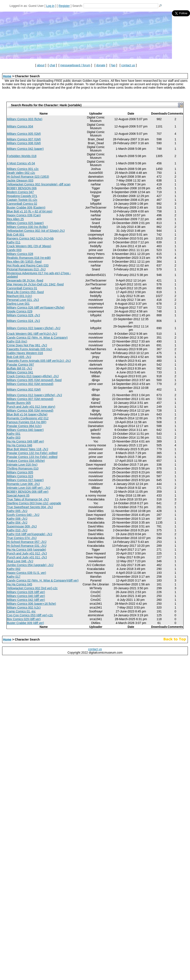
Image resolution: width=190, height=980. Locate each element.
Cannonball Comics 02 (22, 204)
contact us (128, 65)
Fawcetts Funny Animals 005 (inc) (29, 349)
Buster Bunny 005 (19, 403)
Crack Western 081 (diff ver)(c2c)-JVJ (32, 334)
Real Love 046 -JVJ (20, 561)
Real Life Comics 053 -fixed (25, 292)
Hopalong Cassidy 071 (22, 196)
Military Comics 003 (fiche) (25, 119)
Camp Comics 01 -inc (21, 611)
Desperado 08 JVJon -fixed (25, 280)
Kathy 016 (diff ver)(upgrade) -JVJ (30, 534)
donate (101, 65)
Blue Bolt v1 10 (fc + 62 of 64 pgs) (30, 211)
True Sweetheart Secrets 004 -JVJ (30, 507)
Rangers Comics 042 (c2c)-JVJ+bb (30, 238)
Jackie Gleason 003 (20, 180)
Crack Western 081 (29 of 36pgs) (29, 246)
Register (64, 6)
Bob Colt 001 (16, 235)
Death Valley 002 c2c (21, 173)
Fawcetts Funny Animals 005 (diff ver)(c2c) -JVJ (39, 361)
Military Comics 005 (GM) (24, 134)
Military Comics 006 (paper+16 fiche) (31, 604)
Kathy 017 (14, 577)
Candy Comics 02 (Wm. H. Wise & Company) (37, 338)
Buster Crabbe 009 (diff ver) (25, 623)
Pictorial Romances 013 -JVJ (26, 269)
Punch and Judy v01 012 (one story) (31, 407)
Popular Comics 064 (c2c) (24, 426)
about (41, 65)
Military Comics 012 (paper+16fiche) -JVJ (34, 395)
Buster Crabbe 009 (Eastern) (26, 208)
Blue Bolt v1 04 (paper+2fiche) (27, 414)
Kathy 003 (14, 438)
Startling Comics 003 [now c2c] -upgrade (34, 503)
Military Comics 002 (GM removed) (30, 384)
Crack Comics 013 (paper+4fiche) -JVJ (33, 376)
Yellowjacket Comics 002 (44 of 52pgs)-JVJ (36, 231)
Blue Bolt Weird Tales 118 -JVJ (28, 449)
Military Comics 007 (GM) (24, 139)
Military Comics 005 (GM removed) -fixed (34, 380)
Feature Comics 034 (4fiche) (26, 461)
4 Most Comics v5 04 (21, 163)
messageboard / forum (75, 65)
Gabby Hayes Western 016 (25, 353)
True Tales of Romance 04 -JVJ (28, 499)
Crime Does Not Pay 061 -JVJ (27, 345)
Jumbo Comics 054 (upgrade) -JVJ (30, 565)
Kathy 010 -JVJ (17, 530)
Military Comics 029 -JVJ (23, 315)
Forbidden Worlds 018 (22, 156)
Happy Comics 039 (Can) (24, 215)
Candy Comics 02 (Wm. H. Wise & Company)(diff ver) (43, 580)
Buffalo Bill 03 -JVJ (19, 368)
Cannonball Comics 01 (22, 288)
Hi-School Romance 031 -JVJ (27, 546)
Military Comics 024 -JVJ (23, 321)
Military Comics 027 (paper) (25, 480)
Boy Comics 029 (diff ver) (24, 619)
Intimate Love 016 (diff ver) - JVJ (29, 488)
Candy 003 (14, 250)
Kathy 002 (14, 569)
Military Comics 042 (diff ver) (26, 600)
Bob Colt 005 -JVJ (19, 357)
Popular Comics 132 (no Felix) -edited (32, 453)
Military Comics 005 (20, 472)
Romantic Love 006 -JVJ (23, 484)
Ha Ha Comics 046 (20, 445)
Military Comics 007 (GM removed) (30, 399)
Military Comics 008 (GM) (24, 143)
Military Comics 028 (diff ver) (26, 592)
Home (7, 76)
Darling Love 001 (18, 304)
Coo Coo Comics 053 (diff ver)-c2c (30, 615)
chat (52, 65)
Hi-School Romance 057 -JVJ (27, 542)
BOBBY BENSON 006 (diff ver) (28, 492)
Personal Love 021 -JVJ (23, 300)
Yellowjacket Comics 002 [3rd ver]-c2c (32, 588)
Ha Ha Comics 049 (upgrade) (26, 550)
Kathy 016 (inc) (17, 341)
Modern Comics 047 (20, 192)
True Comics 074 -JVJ (22, 538)
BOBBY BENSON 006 (22, 188)
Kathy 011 (14, 242)
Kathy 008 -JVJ (17, 519)
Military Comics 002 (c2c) (24, 607)
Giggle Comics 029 (20, 311)
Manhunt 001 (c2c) (19, 296)
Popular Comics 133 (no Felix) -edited (32, 457)
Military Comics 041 (20, 372)
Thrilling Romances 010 (23, 468)
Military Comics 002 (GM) (24, 389)
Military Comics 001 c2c (23, 169)
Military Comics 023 (20, 476)
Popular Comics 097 (20, 365)
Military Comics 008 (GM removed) (30, 410)
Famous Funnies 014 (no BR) (27, 422)
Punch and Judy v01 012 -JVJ (27, 553)
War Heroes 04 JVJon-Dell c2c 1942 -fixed (35, 284)
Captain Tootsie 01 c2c (22, 200)
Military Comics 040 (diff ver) (26, 596)
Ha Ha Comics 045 (20, 584)
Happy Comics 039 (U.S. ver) (26, 573)
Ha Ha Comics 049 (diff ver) (25, 441)
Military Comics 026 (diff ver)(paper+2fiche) (36, 307)
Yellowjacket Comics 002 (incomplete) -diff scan (39, 184)
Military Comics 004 (20, 126)
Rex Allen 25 (15, 219)
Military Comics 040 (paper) (25, 430)
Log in (50, 6)
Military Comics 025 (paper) (25, 223)
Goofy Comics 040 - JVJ (23, 515)
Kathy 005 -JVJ (17, 511)
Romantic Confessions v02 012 (28, 418)
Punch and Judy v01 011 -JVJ (27, 557)
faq (113, 65)
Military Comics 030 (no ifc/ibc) (27, 227)
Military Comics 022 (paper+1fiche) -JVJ (34, 328)
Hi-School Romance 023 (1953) (28, 177)
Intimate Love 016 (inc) (22, 465)
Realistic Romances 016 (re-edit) (29, 258)
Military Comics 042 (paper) (25, 149)
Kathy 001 (14, 434)
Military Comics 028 (20, 254)
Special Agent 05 (18, 495)
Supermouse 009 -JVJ (22, 526)
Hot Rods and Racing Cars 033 (28, 265)
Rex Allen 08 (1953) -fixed (24, 262)
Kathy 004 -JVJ (17, 523)
